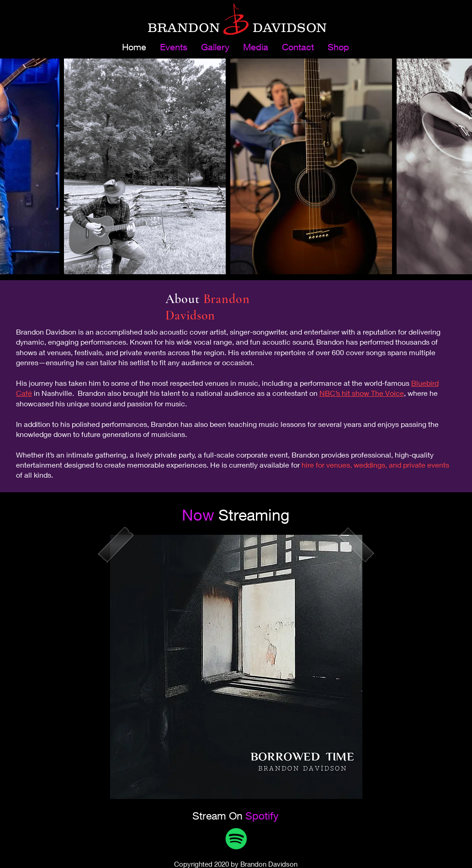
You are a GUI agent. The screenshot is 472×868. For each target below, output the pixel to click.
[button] (256, 47)
